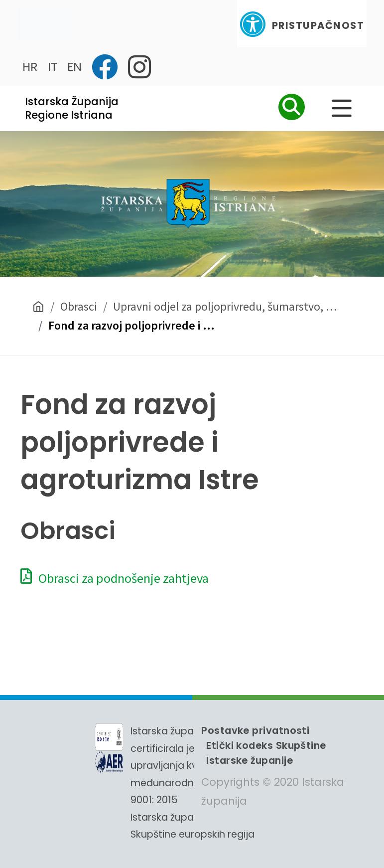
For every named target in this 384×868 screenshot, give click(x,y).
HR (30, 67)
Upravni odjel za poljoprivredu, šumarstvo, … (225, 306)
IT (53, 67)
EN (74, 67)
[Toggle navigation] (44, 24)
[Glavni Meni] (342, 108)
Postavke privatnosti (255, 730)
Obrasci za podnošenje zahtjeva (115, 578)
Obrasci (79, 306)
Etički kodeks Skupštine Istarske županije (266, 753)
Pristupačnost (302, 24)
